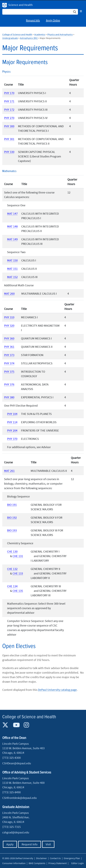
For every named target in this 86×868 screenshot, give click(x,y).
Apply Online (53, 21)
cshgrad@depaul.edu (16, 832)
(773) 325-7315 (11, 827)
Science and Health (20, 5)
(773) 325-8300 (11, 758)
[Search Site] (40, 12)
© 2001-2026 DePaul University (18, 858)
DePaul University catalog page (57, 690)
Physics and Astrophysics (60, 34)
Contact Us (55, 858)
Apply (10, 844)
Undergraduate (10, 38)
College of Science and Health (17, 34)
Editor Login (78, 863)
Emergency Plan (72, 858)
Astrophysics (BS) (29, 38)
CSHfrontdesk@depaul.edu (19, 798)
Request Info (33, 21)
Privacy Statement (58, 863)
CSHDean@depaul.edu (17, 763)
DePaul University (5, 5)
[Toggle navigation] (81, 11)
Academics (40, 34)
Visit (48, 844)
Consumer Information (14, 863)
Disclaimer (41, 858)
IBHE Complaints (37, 863)
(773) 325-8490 (11, 792)
